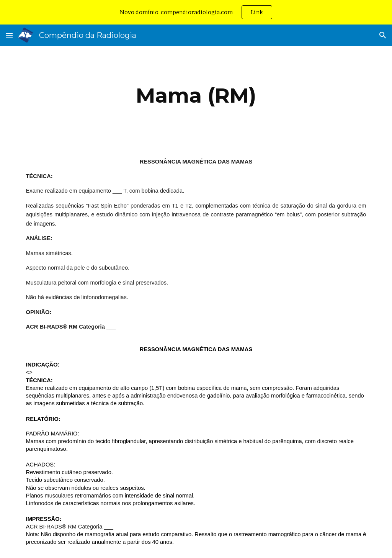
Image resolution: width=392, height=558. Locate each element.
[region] (196, 12)
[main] (196, 96)
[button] (9, 35)
